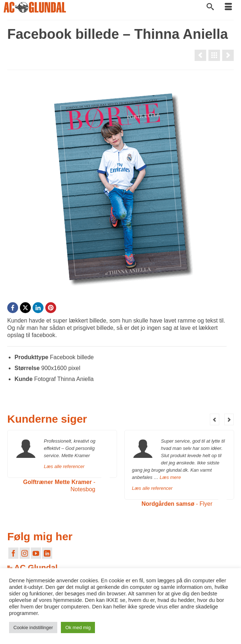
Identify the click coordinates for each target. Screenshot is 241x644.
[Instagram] (25, 553)
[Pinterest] (51, 308)
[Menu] (228, 7)
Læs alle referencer (64, 466)
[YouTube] (36, 553)
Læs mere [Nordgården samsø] (171, 477)
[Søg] (210, 7)
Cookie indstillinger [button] (33, 627)
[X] (25, 308)
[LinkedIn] (38, 308)
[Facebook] (13, 308)
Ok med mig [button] (78, 627)
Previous (215, 419)
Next (229, 419)
